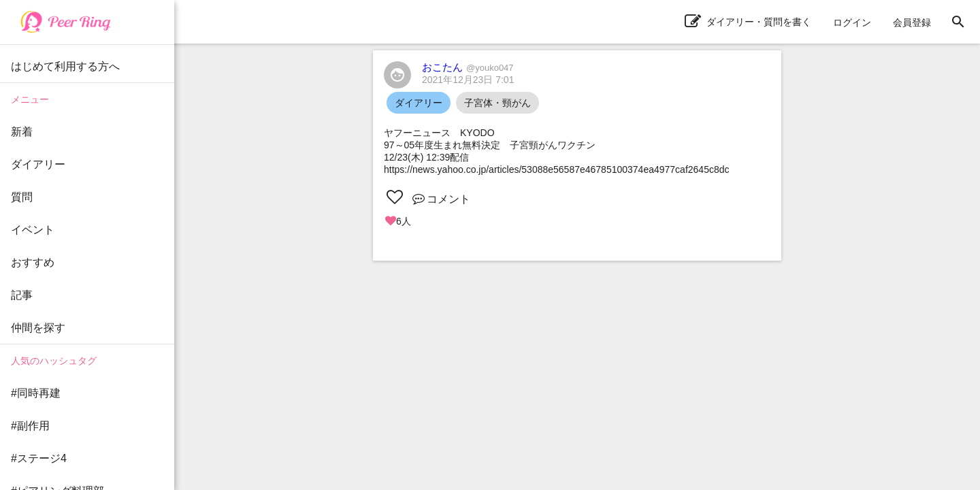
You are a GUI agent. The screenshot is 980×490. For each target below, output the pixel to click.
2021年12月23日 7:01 (468, 80)
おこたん (468, 67)
